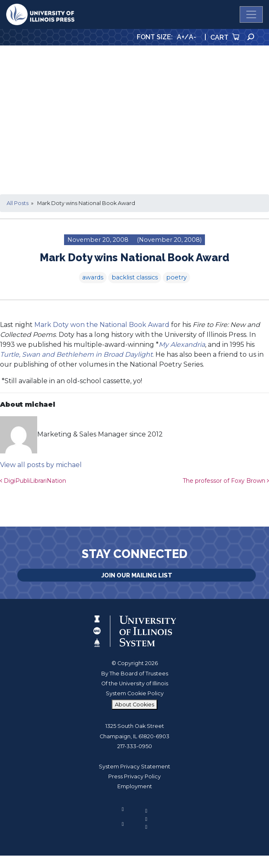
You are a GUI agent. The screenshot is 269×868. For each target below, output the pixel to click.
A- (193, 37)
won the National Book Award (120, 325)
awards (93, 277)
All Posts (18, 203)
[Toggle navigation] (251, 14)
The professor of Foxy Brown (226, 481)
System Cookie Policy (135, 693)
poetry (176, 277)
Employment (135, 786)
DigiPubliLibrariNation (33, 481)
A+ (181, 37)
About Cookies (134, 705)
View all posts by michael (41, 465)
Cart (225, 37)
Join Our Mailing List (137, 575)
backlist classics (135, 277)
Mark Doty (51, 325)
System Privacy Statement (134, 767)
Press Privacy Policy (134, 776)
